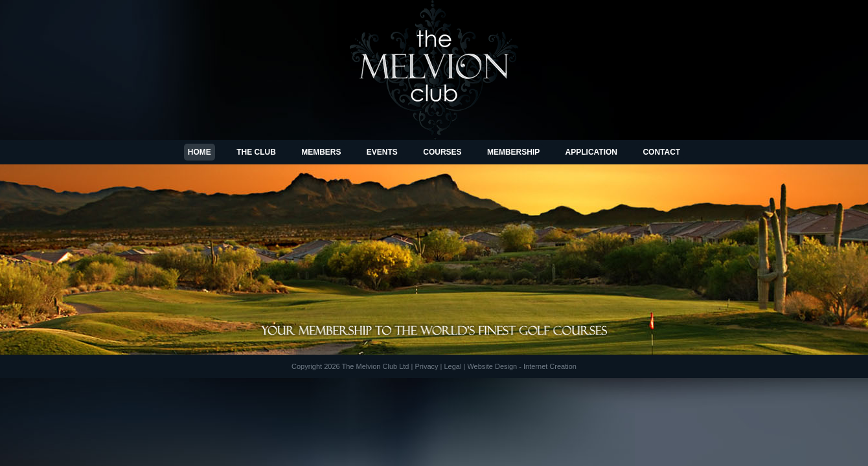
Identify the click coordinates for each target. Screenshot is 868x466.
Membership (513, 152)
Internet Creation (550, 366)
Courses (442, 152)
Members (321, 152)
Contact (661, 152)
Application (591, 152)
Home (200, 152)
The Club (256, 152)
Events (382, 152)
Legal (452, 366)
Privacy (426, 366)
